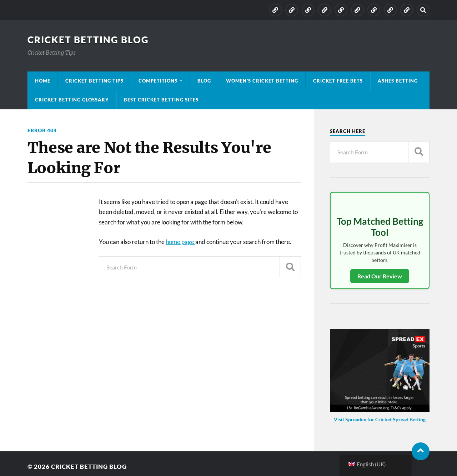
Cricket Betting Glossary (72, 100)
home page (180, 242)
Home (43, 81)
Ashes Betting (398, 81)
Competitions (158, 81)
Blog (204, 81)
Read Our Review (380, 276)
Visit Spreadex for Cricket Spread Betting (380, 419)
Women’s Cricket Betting (262, 81)
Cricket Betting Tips (94, 81)
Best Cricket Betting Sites (161, 100)
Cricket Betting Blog (88, 40)
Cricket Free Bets (338, 81)
